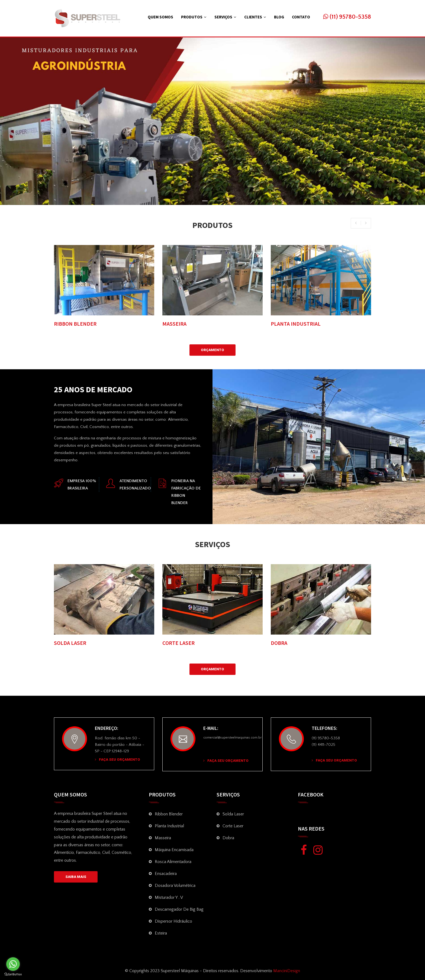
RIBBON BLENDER (75, 324)
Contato (301, 17)
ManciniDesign (286, 971)
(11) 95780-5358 (347, 17)
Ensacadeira (166, 874)
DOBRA (279, 643)
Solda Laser (233, 814)
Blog (279, 17)
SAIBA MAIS (76, 877)
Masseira (163, 838)
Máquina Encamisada (174, 850)
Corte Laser (233, 826)
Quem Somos (160, 17)
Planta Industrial (169, 826)
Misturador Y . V (169, 897)
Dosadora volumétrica (175, 886)
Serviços (223, 17)
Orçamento (212, 350)
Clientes (253, 17)
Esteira (161, 933)
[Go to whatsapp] (13, 964)
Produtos (192, 17)
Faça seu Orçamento (117, 759)
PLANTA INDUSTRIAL (296, 324)
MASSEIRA (174, 324)
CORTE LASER (178, 643)
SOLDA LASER (70, 643)
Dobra (228, 838)
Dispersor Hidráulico (173, 921)
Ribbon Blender (169, 814)
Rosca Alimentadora (173, 862)
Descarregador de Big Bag (179, 909)
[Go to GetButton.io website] (13, 974)
